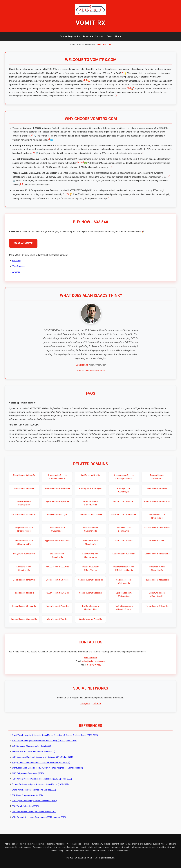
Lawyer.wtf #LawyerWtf (24, 556)
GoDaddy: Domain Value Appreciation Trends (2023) (34, 814)
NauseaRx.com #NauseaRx (157, 582)
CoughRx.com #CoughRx (57, 517)
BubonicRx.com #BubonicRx (157, 504)
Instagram (85, 706)
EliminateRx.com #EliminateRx (57, 532)
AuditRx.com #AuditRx (157, 491)
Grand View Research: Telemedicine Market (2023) (34, 792)
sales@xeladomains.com (94, 664)
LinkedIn (97, 706)
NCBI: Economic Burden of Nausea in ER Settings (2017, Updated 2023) (43, 760)
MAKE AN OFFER (23, 246)
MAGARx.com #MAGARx (57, 569)
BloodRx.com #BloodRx (124, 504)
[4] (128, 88)
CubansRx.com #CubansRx (124, 517)
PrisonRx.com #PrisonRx (57, 609)
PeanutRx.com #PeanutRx (24, 609)
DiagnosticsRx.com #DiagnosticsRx (24, 532)
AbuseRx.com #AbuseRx (24, 478)
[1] (123, 73)
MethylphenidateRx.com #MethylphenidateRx (124, 571)
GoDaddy (17, 263)
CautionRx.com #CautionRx (24, 517)
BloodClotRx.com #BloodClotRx (90, 506)
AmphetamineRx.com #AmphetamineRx (57, 479)
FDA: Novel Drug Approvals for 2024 (27, 798)
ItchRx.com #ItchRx (124, 543)
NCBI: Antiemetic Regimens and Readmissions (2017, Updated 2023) (42, 781)
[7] (49, 142)
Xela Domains (19, 269)
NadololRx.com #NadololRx (90, 582)
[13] (168, 179)
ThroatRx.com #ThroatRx (157, 609)
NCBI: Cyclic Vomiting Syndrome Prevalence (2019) (34, 803)
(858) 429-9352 (94, 667)
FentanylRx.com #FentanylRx (124, 532)
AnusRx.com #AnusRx (24, 491)
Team (109, 36)
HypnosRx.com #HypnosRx (57, 543)
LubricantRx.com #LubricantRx (24, 571)
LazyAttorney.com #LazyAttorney (90, 558)
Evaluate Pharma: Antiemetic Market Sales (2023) (33, 754)
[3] (86, 80)
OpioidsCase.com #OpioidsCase (124, 597)
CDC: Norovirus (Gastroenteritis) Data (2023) (31, 749)
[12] (110, 169)
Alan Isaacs (82, 367)
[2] (84, 80)
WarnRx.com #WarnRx (57, 622)
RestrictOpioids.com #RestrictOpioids (124, 610)
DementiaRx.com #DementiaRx (157, 519)
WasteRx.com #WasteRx (90, 622)
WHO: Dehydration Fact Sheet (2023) (28, 776)
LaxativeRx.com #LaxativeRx (57, 558)
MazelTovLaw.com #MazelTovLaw (90, 571)
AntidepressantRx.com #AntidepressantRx (124, 479)
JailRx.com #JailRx (157, 543)
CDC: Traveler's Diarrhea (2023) (25, 809)
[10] (79, 165)
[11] (82, 165)
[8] (34, 155)
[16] (109, 200)
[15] (67, 196)
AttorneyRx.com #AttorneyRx (124, 493)
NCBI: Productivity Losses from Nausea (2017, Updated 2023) (39, 820)
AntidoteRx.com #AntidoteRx (157, 479)
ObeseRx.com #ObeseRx (90, 595)
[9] (143, 155)
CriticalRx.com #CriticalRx (90, 517)
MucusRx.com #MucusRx (57, 582)
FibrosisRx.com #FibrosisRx (157, 530)
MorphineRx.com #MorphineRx (157, 571)
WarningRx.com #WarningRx (24, 622)
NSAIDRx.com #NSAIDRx (57, 595)
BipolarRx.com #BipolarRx (57, 504)
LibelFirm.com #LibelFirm (124, 556)
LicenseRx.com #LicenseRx (157, 556)
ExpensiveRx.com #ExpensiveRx (90, 532)
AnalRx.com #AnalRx (90, 478)
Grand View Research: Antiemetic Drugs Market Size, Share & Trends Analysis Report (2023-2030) (55, 738)
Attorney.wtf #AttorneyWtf (90, 491)
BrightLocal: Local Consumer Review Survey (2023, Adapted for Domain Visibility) (47, 771)
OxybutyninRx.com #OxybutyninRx (157, 597)
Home (118, 36)
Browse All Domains (93, 36)
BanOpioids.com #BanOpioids (24, 506)
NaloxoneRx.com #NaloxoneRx (124, 584)
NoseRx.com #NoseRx (24, 595)
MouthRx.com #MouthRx (24, 582)
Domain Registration (70, 36)
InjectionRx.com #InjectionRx (90, 545)
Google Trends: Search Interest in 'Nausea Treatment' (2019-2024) (41, 765)
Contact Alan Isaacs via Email (91, 373)
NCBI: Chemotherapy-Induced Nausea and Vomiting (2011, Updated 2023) (44, 743)
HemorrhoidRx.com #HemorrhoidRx (24, 545)
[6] (32, 138)
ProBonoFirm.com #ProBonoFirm (90, 610)
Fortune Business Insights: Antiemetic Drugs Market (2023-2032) (40, 787)
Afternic (16, 275)
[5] (130, 88)
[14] (22, 186)
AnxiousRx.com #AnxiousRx (57, 491)
